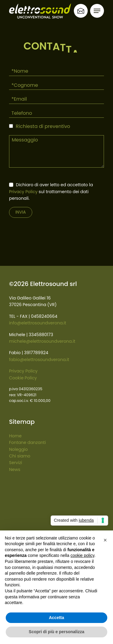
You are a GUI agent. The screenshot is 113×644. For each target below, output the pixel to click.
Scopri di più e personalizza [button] (56, 632)
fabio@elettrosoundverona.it (39, 360)
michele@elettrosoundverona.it (42, 341)
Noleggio (18, 449)
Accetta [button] (56, 618)
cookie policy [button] (82, 555)
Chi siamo (20, 456)
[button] (105, 540)
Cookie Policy (23, 378)
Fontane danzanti (27, 442)
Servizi (16, 463)
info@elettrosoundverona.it (38, 323)
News (15, 469)
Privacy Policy (23, 192)
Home (15, 436)
